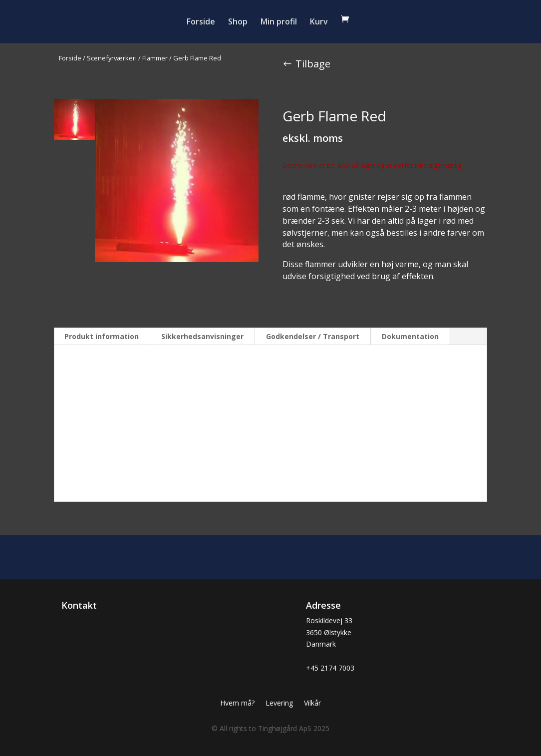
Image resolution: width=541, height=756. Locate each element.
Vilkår (312, 704)
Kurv (319, 22)
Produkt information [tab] (102, 336)
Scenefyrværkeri (112, 58)
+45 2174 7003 (330, 668)
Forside (201, 22)
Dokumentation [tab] (410, 336)
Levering (279, 704)
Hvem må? (237, 704)
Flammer (155, 58)
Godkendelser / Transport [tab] (313, 336)
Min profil (279, 22)
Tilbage (313, 64)
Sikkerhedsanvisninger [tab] (202, 336)
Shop (238, 22)
